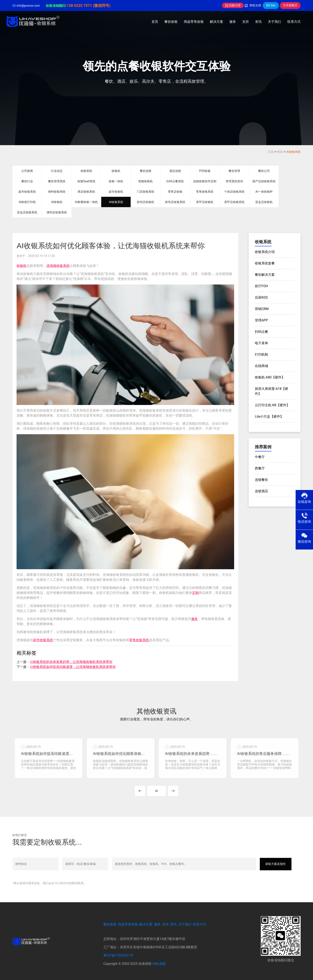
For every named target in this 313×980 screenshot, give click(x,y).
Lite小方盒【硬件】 (269, 416)
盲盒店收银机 (264, 202)
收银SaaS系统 (87, 181)
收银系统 (86, 171)
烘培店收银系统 (175, 202)
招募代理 (233, 5)
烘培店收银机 (146, 202)
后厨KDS (261, 297)
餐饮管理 (234, 171)
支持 (246, 22)
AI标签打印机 (27, 202)
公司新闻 (27, 171)
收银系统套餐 (265, 263)
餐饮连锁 (146, 171)
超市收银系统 (27, 192)
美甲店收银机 (205, 202)
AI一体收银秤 (264, 192)
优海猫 (51, 266)
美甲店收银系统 (234, 202)
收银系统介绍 (265, 252)
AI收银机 (57, 202)
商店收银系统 (86, 192)
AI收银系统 (293, 152)
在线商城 (261, 366)
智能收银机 (146, 181)
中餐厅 (260, 457)
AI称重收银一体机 (86, 202)
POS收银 (205, 171)
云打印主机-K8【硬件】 (272, 405)
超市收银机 (116, 192)
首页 (155, 22)
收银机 (116, 171)
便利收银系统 (57, 192)
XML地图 (159, 964)
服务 (233, 22)
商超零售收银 (194, 22)
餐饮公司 (264, 171)
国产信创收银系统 (264, 181)
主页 (271, 152)
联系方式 (294, 22)
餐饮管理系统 (57, 181)
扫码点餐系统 (175, 181)
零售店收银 (175, 192)
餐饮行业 (27, 181)
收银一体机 (116, 181)
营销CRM (262, 309)
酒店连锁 (175, 171)
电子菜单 (261, 343)
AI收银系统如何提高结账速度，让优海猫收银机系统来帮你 (73, 667)
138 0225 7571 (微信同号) (89, 5)
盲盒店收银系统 (27, 212)
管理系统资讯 (234, 181)
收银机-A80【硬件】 (270, 377)
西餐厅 (260, 468)
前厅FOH (261, 286)
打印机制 (261, 354)
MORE (156, 791)
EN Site (271, 5)
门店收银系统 (146, 192)
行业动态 (57, 171)
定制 (195, 593)
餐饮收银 (171, 22)
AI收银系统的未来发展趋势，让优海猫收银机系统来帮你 (71, 662)
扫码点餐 (261, 332)
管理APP (261, 320)
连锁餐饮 (261, 480)
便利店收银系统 (57, 212)
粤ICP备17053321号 (118, 955)
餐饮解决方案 (265, 275)
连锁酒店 (261, 491)
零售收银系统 (205, 192)
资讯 (258, 22)
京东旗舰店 (290, 5)
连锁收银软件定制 (205, 181)
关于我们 (274, 22)
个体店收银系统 (234, 192)
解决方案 (217, 22)
